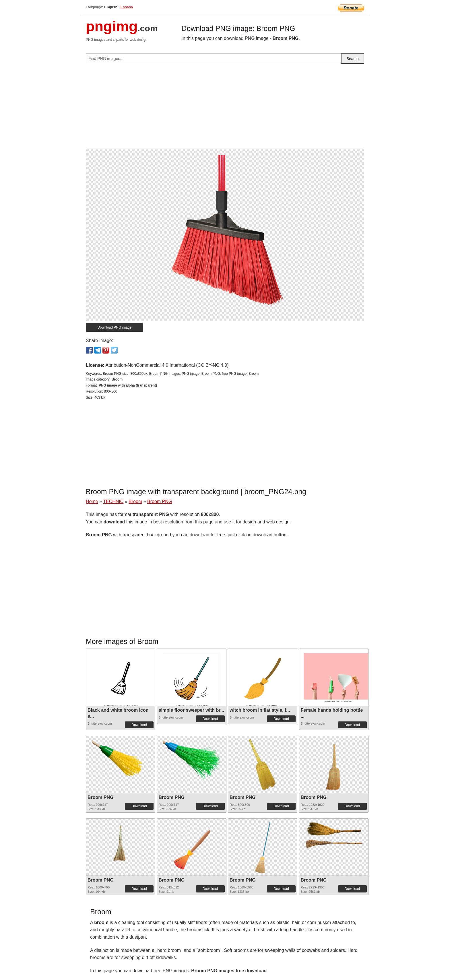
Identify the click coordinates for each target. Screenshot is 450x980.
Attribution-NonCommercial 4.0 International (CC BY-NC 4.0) (167, 365)
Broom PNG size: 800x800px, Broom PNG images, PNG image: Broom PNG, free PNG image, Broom (181, 374)
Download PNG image (115, 327)
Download (139, 725)
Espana (127, 7)
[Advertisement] (225, 109)
